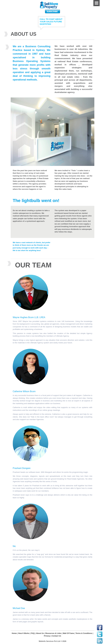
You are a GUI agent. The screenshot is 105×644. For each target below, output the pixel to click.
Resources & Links (53, 633)
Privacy (47, 636)
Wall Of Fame (68, 633)
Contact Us (56, 636)
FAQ (33, 633)
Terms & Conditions (84, 633)
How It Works (24, 633)
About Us (40, 633)
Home (14, 633)
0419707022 (45, 24)
